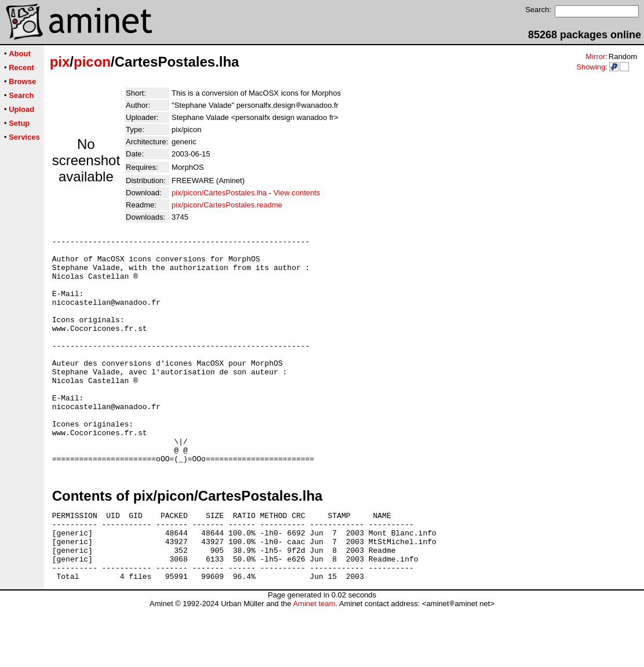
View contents (297, 193)
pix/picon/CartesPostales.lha (219, 193)
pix (60, 62)
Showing (591, 67)
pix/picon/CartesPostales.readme (227, 205)
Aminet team (314, 663)
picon (92, 62)
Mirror (595, 57)
